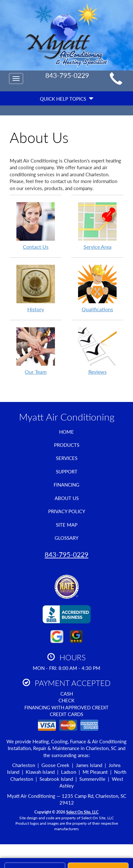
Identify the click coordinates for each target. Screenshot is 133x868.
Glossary (66, 538)
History (36, 288)
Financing (66, 485)
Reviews (97, 351)
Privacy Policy (67, 511)
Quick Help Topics (67, 99)
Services (67, 458)
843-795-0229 (66, 554)
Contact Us (36, 226)
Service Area (97, 226)
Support (67, 472)
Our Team (36, 351)
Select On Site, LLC (82, 812)
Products (67, 445)
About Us (67, 498)
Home (66, 432)
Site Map (67, 525)
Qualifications (97, 288)
